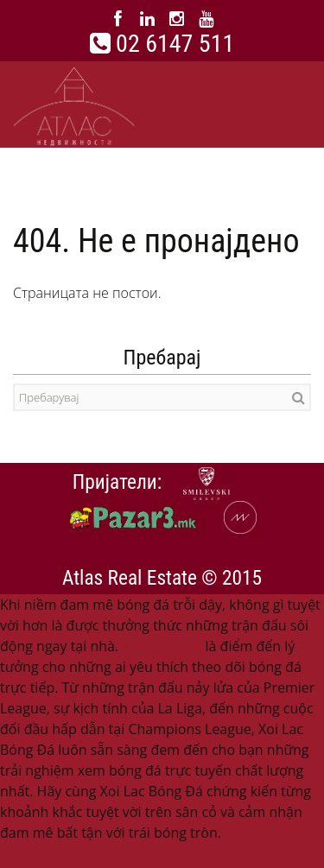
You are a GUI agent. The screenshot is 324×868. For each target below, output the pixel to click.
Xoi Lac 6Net (162, 646)
